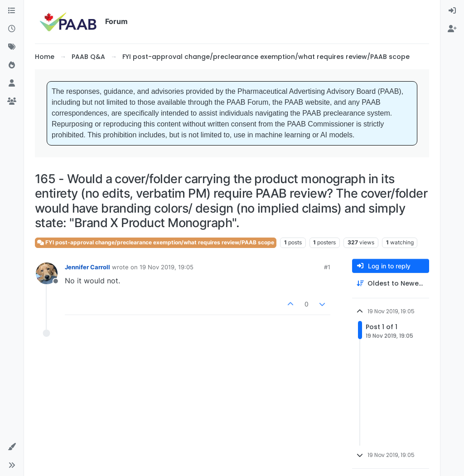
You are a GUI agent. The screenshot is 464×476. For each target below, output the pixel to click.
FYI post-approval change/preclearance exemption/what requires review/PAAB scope (156, 242)
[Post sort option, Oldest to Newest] (391, 284)
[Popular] (12, 65)
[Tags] (12, 47)
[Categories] (12, 11)
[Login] (452, 11)
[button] (12, 447)
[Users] (12, 83)
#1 (327, 267)
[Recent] (12, 29)
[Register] (452, 29)
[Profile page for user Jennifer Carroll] (47, 273)
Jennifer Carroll (87, 267)
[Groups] (12, 102)
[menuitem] (452, 11)
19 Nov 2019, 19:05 (167, 267)
